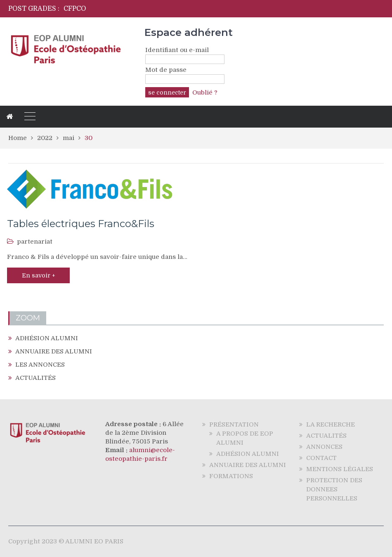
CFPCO (75, 9)
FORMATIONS (231, 476)
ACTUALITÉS (35, 378)
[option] (149, 9)
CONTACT (321, 458)
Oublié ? (205, 92)
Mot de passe (166, 70)
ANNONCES (324, 447)
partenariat (35, 242)
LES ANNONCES (40, 365)
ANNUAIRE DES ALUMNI (54, 351)
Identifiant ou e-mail (177, 50)
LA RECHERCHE (331, 424)
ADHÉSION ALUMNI (47, 338)
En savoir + (38, 275)
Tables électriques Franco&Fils (81, 224)
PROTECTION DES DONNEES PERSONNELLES (334, 489)
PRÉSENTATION (234, 424)
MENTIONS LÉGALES (340, 469)
